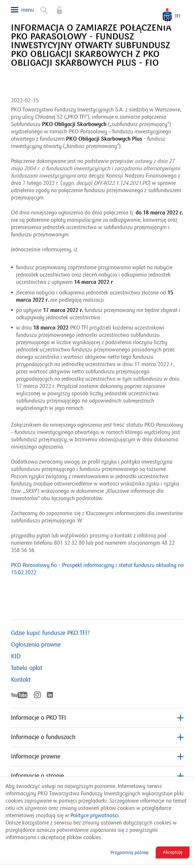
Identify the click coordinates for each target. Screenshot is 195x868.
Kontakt (21, 680)
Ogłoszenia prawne (36, 645)
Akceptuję (173, 852)
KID (16, 656)
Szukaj (43, 9)
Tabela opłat (27, 668)
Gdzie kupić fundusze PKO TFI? (50, 633)
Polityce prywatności (95, 815)
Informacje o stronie (97, 776)
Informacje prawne (97, 757)
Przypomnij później (129, 853)
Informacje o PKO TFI (97, 718)
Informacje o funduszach (97, 737)
